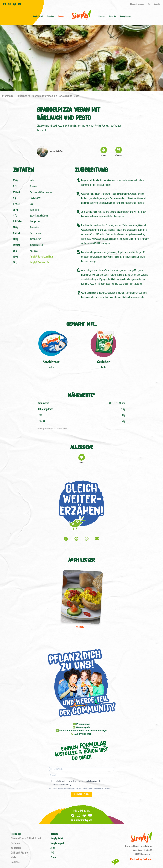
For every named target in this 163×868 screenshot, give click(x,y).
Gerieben (16, 843)
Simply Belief (38, 16)
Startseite (8, 96)
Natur (51, 349)
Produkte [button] (50, 16)
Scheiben (16, 848)
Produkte (16, 834)
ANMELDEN (81, 794)
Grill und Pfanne (20, 853)
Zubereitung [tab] (91, 170)
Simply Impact (57, 843)
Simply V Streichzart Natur (42, 257)
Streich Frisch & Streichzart (26, 838)
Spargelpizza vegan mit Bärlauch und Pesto (55, 96)
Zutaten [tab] (23, 170)
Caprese (15, 862)
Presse (53, 858)
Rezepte (61, 16)
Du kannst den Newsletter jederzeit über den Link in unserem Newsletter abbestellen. (80, 788)
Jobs (53, 848)
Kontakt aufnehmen (141, 859)
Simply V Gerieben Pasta (41, 263)
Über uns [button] (102, 16)
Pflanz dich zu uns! (137, 4)
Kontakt (157, 4)
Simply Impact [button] (125, 16)
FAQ (149, 4)
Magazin (112, 16)
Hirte (14, 857)
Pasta (104, 349)
